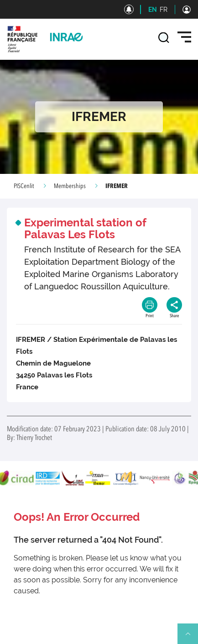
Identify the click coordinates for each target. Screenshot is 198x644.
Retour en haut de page (192, 638)
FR (164, 10)
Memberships (70, 186)
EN (153, 10)
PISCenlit (24, 186)
